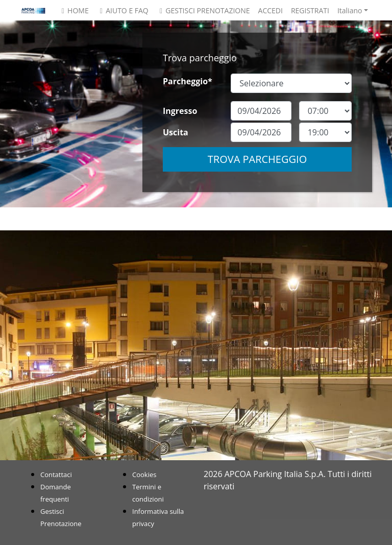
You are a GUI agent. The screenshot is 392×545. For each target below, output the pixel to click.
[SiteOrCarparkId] (291, 83)
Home (74, 10)
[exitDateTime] (325, 132)
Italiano (350, 10)
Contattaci (56, 475)
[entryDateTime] (325, 111)
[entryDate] (261, 111)
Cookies (144, 475)
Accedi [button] (271, 10)
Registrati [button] (310, 10)
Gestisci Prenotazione (203, 10)
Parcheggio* (188, 81)
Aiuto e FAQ (123, 10)
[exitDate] (261, 132)
